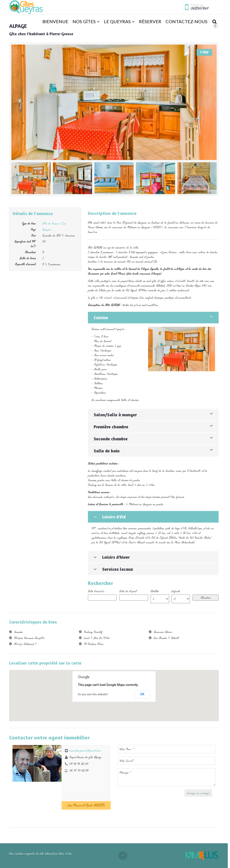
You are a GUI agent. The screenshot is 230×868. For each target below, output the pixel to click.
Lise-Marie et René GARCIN (86, 805)
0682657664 (199, 8)
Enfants (176, 591)
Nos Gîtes (84, 21)
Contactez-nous (186, 21)
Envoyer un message (198, 793)
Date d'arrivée (96, 591)
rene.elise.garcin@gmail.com (85, 750)
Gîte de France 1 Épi (54, 223)
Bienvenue (55, 21)
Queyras (47, 229)
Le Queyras (117, 21)
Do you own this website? (93, 694)
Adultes (155, 591)
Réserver (150, 21)
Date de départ (128, 591)
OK (142, 694)
